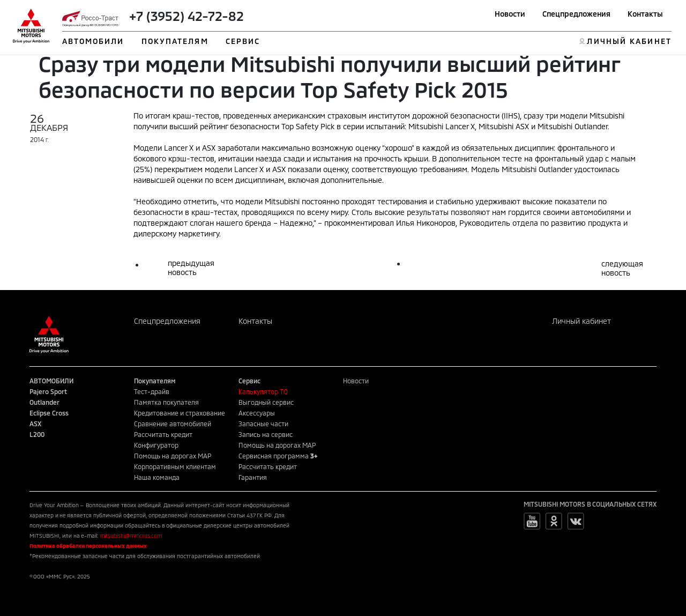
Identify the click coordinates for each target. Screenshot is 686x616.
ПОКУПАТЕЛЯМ (175, 41)
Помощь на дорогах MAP (173, 456)
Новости (510, 14)
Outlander (44, 402)
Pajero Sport (48, 391)
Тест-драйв (152, 391)
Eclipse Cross (49, 413)
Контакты (645, 14)
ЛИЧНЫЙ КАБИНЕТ (629, 41)
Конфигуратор (156, 445)
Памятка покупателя (166, 402)
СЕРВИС (243, 41)
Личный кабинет (581, 321)
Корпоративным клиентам (175, 466)
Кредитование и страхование (180, 413)
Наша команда (157, 477)
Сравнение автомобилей (173, 424)
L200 (37, 434)
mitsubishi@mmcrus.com (131, 536)
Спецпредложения (576, 14)
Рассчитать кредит (163, 434)
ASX (35, 424)
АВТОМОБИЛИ (93, 41)
